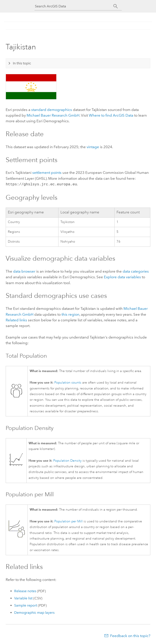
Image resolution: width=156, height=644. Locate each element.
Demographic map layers (34, 612)
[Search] (116, 6)
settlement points (47, 173)
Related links (16, 320)
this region (70, 314)
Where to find (111, 115)
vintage (93, 147)
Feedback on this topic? (130, 635)
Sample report (26, 605)
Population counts (68, 382)
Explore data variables (122, 277)
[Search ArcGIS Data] (74, 6)
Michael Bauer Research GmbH (53, 115)
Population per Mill (69, 521)
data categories (136, 271)
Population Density (67, 460)
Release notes (25, 591)
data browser (24, 271)
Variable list (23, 598)
